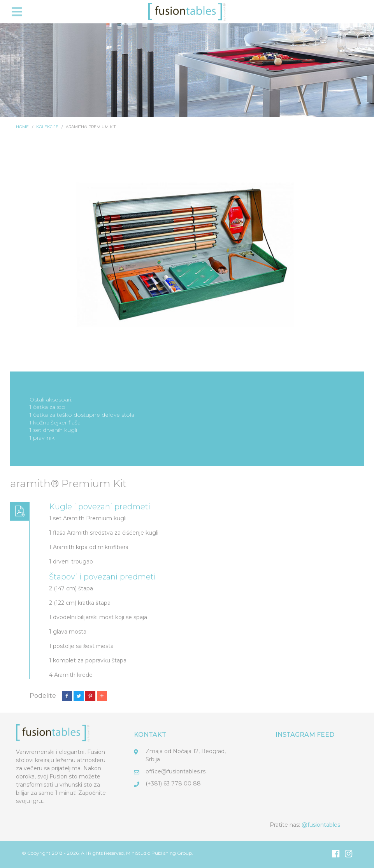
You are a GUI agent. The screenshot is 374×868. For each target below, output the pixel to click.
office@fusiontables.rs (176, 771)
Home (22, 127)
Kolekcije (47, 127)
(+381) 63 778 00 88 (173, 783)
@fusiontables (321, 825)
